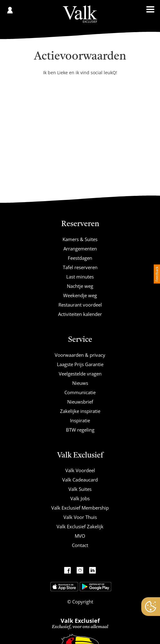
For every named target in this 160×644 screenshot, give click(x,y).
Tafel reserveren (80, 267)
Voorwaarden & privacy (80, 355)
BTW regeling (80, 430)
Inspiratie (80, 420)
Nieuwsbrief (80, 402)
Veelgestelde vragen (80, 374)
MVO (80, 536)
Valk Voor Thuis (80, 517)
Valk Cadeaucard (80, 480)
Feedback (157, 274)
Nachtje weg (80, 286)
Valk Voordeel (80, 470)
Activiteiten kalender (80, 314)
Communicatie (80, 392)
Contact (80, 545)
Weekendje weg (80, 295)
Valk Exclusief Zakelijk (80, 526)
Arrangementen (80, 249)
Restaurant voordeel (80, 305)
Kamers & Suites (80, 239)
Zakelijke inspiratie (80, 411)
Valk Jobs (80, 498)
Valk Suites (80, 489)
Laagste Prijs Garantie (80, 364)
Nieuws (80, 383)
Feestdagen (80, 258)
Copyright (82, 602)
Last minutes (80, 277)
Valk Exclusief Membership (80, 508)
